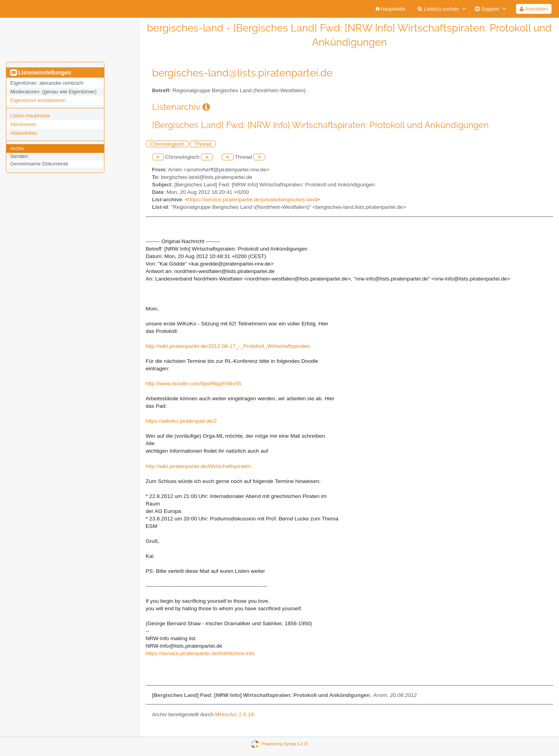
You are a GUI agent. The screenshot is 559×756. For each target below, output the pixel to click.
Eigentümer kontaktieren (38, 100)
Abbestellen (24, 133)
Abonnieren (23, 124)
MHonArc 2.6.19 (234, 714)
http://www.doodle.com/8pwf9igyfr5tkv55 (194, 384)
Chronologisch (167, 144)
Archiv (17, 148)
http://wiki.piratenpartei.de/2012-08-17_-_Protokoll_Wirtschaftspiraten (228, 346)
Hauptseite (391, 9)
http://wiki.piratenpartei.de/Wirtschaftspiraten (198, 466)
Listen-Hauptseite (30, 116)
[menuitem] (391, 9)
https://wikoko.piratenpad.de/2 (181, 421)
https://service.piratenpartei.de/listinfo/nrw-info (200, 653)
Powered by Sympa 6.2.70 (285, 744)
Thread (203, 144)
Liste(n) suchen (438, 9)
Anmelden (534, 9)
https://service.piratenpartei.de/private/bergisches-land (253, 200)
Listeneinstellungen (41, 72)
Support (487, 9)
